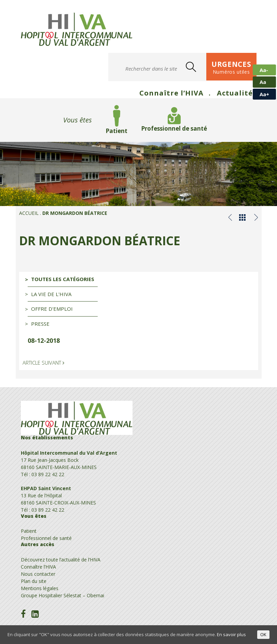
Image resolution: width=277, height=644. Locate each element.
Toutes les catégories (63, 279)
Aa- (264, 70)
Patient (116, 131)
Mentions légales (40, 588)
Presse (40, 324)
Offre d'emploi (52, 309)
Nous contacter (38, 574)
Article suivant (43, 363)
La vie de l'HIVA (51, 294)
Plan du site (34, 581)
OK (263, 634)
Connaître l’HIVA (171, 93)
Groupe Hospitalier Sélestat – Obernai (63, 595)
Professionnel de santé (174, 128)
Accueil (29, 213)
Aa (263, 82)
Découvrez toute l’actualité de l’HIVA (61, 560)
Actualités (237, 93)
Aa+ (264, 94)
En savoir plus (231, 634)
